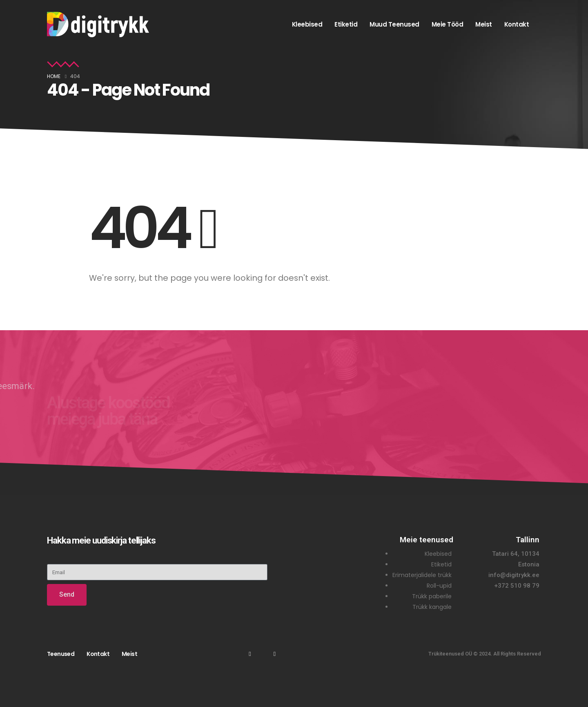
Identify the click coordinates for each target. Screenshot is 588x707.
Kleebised (307, 24)
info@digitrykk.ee (514, 575)
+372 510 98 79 (517, 586)
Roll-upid (439, 586)
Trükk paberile (432, 596)
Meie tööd (448, 24)
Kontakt (517, 24)
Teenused (61, 654)
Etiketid (346, 24)
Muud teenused (394, 24)
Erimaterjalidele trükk (422, 575)
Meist (484, 24)
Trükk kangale (432, 607)
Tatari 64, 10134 (516, 554)
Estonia (529, 564)
